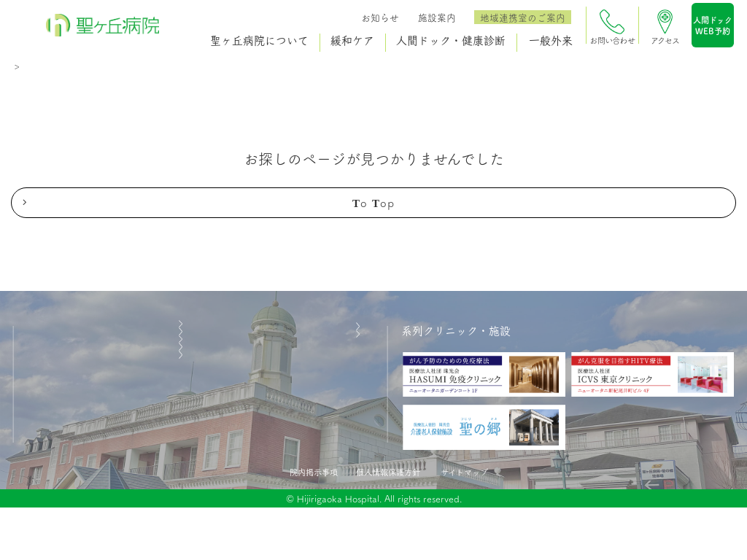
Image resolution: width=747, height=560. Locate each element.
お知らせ (379, 17)
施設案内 (436, 17)
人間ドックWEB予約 (711, 28)
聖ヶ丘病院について (258, 40)
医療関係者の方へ (72, 466)
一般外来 (549, 40)
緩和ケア (351, 40)
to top (373, 211)
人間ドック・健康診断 (449, 40)
